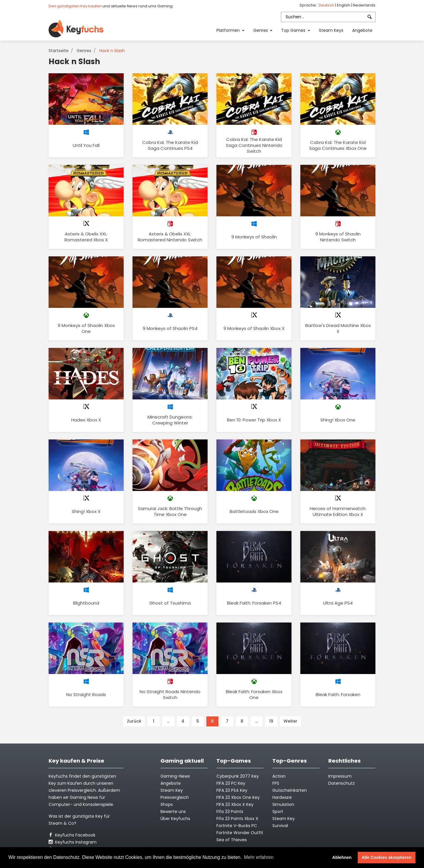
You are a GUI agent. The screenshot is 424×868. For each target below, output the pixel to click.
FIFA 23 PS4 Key (232, 790)
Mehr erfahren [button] (259, 857)
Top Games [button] (294, 30)
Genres (84, 51)
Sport (278, 811)
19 (271, 721)
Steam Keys (331, 30)
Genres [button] (261, 30)
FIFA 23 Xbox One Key (238, 797)
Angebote (362, 30)
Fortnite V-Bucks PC (237, 826)
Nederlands (364, 5)
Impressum (340, 776)
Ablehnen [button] (342, 857)
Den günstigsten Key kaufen (75, 6)
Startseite (59, 51)
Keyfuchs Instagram (73, 842)
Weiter (290, 721)
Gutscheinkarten (290, 790)
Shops (167, 804)
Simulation (283, 804)
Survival (280, 826)
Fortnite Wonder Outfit (240, 833)
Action (279, 776)
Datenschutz (342, 783)
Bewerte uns (173, 811)
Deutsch (327, 5)
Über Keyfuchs (175, 819)
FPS (276, 783)
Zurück (134, 721)
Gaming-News (175, 776)
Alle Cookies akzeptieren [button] (387, 857)
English (344, 5)
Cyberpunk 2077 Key (238, 776)
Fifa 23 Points (230, 811)
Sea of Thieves (232, 840)
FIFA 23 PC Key (231, 783)
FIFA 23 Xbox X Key (235, 804)
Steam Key (284, 819)
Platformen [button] (229, 30)
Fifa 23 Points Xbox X (237, 819)
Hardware (282, 797)
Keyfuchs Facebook (72, 835)
